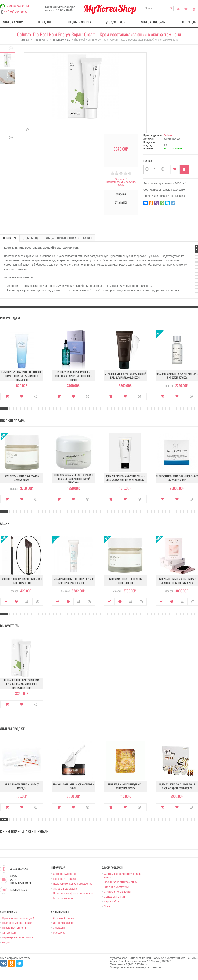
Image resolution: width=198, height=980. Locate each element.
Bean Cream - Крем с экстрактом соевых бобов (22, 478)
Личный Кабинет (63, 918)
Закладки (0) (186, 9)
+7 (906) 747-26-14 (17, 6)
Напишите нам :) (18, 890)
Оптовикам (9, 933)
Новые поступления (15, 928)
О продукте (36, 396)
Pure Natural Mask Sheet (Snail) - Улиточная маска (125, 786)
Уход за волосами (153, 22)
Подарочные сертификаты (19, 923)
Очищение (45, 22)
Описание (121, 194)
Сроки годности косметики (121, 882)
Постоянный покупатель (178, 9)
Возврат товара (63, 898)
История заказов (64, 923)
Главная (25, 40)
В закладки (175, 169)
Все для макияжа (79, 22)
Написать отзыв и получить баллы (121, 183)
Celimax (168, 135)
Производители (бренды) (18, 918)
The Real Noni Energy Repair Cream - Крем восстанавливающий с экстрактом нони (22, 684)
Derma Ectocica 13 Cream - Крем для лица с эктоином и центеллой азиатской (74, 479)
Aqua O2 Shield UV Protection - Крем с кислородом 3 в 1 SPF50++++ (74, 581)
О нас (108, 906)
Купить (184, 169)
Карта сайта (112, 901)
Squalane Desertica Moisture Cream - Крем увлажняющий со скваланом (125, 478)
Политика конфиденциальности (73, 893)
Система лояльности (117, 892)
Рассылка (59, 933)
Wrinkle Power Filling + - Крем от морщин (22, 786)
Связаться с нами (115, 897)
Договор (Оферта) (64, 874)
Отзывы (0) (121, 202)
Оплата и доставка (65, 889)
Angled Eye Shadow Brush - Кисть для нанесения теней (22, 581)
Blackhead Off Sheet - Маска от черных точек (74, 786)
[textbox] (159, 8)
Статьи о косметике (116, 887)
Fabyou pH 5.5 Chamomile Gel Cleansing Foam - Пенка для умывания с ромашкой (22, 376)
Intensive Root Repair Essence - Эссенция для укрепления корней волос (73, 376)
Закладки (59, 928)
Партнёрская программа (18, 937)
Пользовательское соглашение (73, 884)
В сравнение (27, 602)
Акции (6, 942)
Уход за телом (116, 22)
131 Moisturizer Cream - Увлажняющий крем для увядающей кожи (125, 376)
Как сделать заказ (64, 879)
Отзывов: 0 (121, 179)
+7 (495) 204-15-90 (16, 12)
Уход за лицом (13, 22)
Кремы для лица (61, 40)
